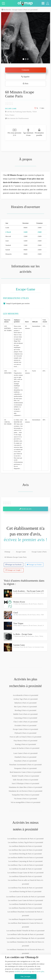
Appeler (26, 77)
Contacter (25, 70)
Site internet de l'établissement (17, 118)
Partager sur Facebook (14, 565)
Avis (26, 84)
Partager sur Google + (14, 570)
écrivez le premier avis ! (26, 540)
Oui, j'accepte (26, 976)
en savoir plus (39, 971)
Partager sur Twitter (34, 565)
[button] (5, 38)
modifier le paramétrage (23, 971)
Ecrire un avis (25, 509)
